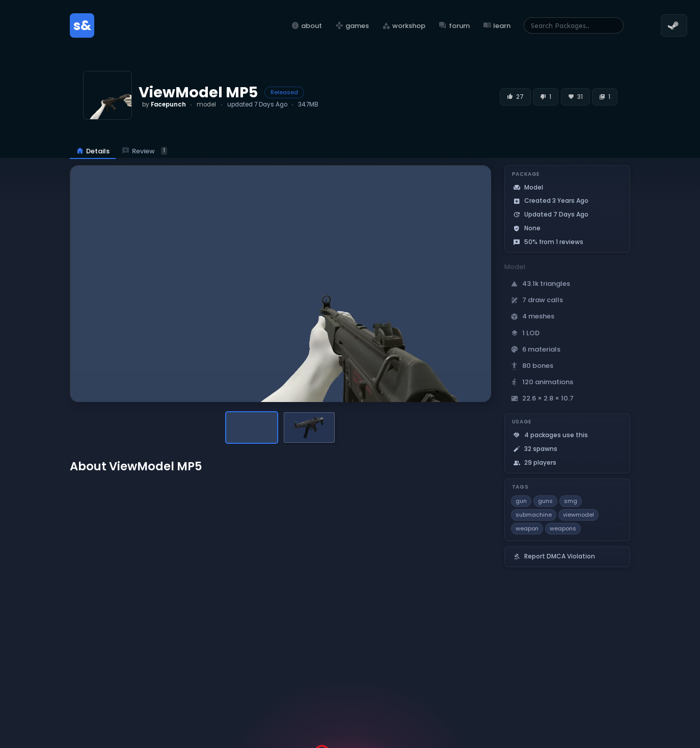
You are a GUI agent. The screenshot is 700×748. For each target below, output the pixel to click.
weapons (563, 528)
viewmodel (578, 515)
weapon (527, 528)
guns (545, 501)
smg (571, 501)
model (206, 104)
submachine (534, 515)
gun (521, 501)
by (164, 104)
